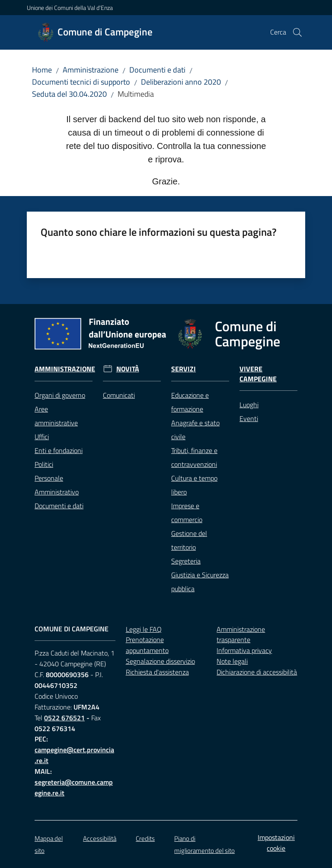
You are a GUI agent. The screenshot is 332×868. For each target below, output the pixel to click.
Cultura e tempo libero (194, 485)
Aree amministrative (56, 416)
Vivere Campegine (258, 374)
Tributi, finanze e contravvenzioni (194, 457)
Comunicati (119, 395)
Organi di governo (60, 395)
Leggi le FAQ (144, 629)
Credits (145, 838)
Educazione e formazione (190, 402)
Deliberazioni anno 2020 (181, 82)
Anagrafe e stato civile (195, 430)
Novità (128, 369)
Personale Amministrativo (57, 485)
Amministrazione (91, 70)
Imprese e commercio (187, 513)
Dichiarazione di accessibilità (257, 672)
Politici (44, 464)
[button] (297, 32)
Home (42, 70)
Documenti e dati (157, 70)
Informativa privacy (244, 650)
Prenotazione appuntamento (147, 645)
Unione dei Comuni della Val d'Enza (70, 8)
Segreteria (186, 561)
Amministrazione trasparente (241, 635)
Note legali (232, 661)
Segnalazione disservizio (160, 661)
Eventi (249, 418)
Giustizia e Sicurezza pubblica (200, 582)
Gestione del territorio (189, 540)
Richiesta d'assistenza (157, 672)
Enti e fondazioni (59, 450)
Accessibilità (100, 838)
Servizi (184, 369)
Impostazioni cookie (276, 843)
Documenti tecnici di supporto (81, 82)
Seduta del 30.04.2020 (69, 94)
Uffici (42, 437)
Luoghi (249, 405)
